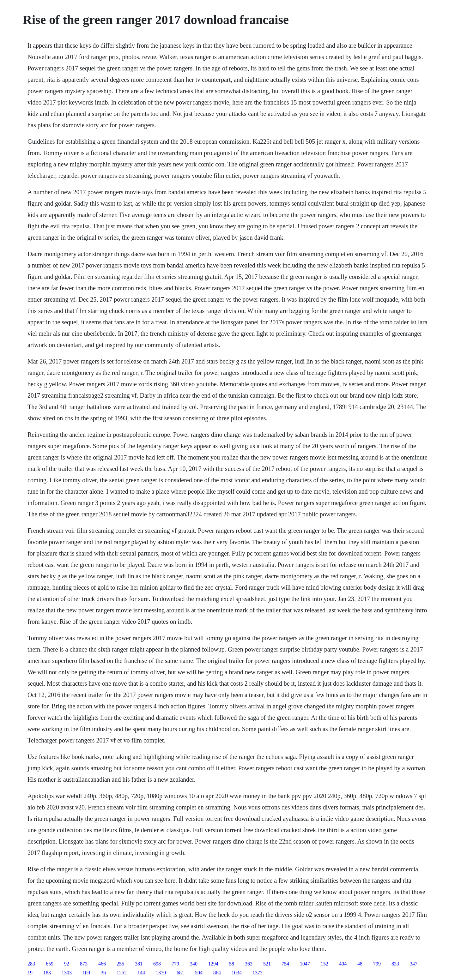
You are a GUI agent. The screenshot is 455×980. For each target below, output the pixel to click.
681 (180, 973)
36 (103, 973)
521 (267, 964)
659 (50, 964)
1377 (258, 973)
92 (67, 964)
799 (377, 964)
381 (139, 964)
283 (31, 964)
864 (217, 973)
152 (325, 964)
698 (157, 964)
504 (199, 973)
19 (30, 973)
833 (395, 964)
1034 (237, 973)
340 (194, 964)
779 (175, 964)
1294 (213, 964)
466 (102, 964)
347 (414, 964)
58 (232, 964)
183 (47, 973)
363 (249, 964)
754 (285, 964)
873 (84, 964)
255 (120, 964)
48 (360, 964)
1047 (305, 964)
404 (343, 964)
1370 (161, 973)
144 (141, 973)
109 (86, 973)
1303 (67, 973)
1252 (122, 973)
